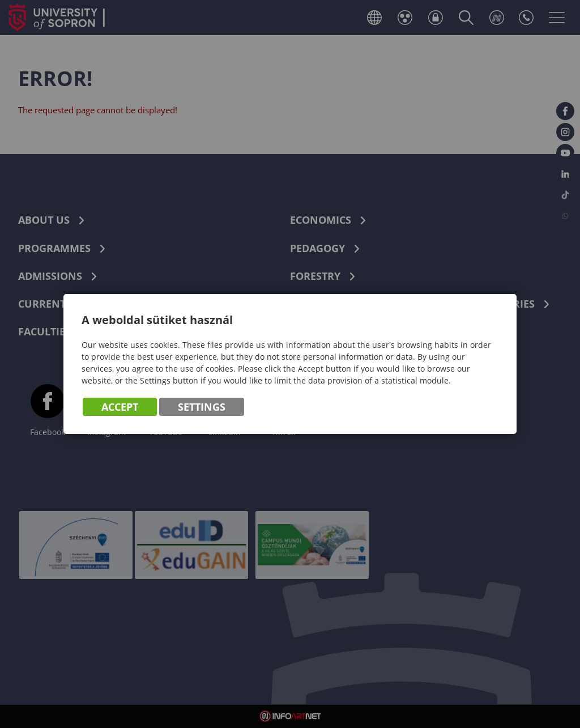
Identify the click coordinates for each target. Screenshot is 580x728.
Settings (202, 407)
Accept (120, 407)
